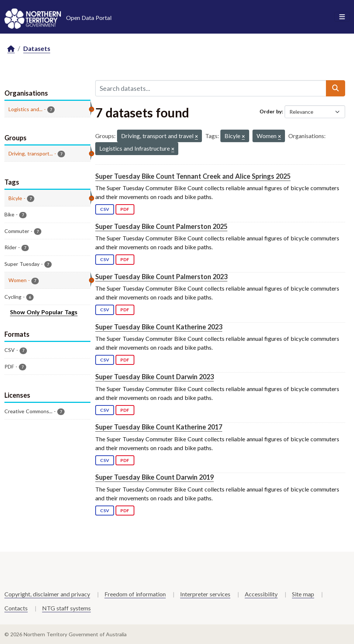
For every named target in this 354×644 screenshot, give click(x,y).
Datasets (37, 49)
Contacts (16, 608)
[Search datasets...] (211, 88)
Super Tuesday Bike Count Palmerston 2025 (161, 226)
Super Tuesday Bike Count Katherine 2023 (159, 327)
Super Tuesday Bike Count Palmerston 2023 (161, 277)
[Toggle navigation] (342, 17)
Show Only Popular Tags (44, 312)
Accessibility (261, 594)
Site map (303, 594)
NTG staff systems (66, 608)
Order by (271, 111)
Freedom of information (135, 594)
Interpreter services (205, 594)
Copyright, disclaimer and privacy (47, 594)
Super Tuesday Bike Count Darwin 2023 (154, 377)
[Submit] (336, 88)
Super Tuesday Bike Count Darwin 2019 (154, 477)
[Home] (11, 49)
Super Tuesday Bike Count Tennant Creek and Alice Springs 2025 (193, 176)
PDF (125, 209)
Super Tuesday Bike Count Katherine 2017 (159, 427)
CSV (105, 209)
